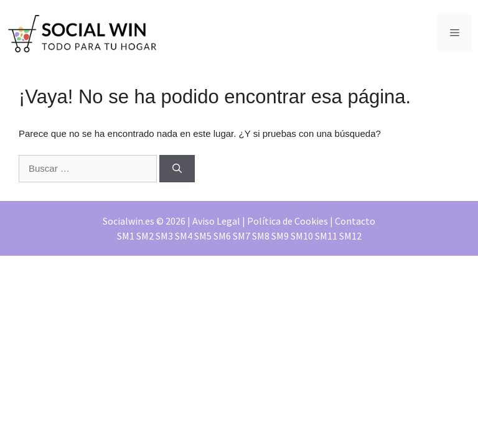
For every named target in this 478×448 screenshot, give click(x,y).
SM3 (164, 236)
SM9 (280, 236)
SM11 (326, 236)
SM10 (302, 236)
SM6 (222, 236)
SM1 (126, 236)
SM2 (145, 236)
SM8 (261, 236)
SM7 (241, 236)
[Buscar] (177, 169)
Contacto (355, 221)
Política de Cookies (288, 221)
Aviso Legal (216, 221)
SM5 (203, 236)
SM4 (184, 236)
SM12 (350, 236)
